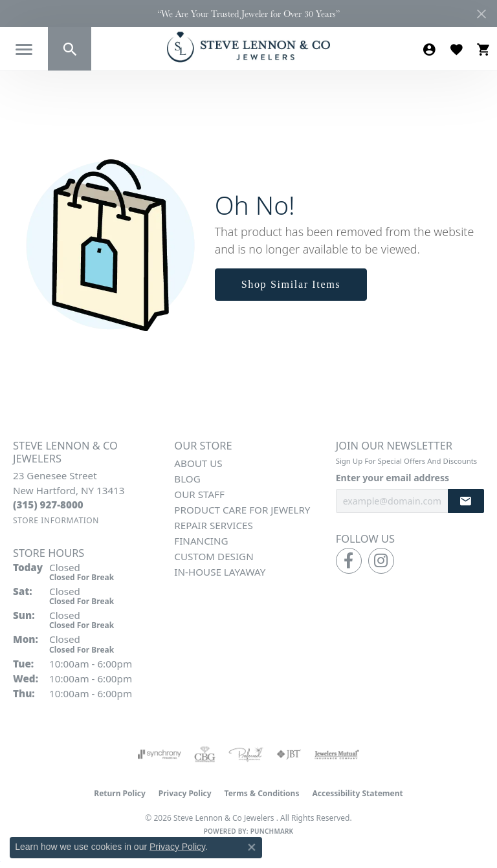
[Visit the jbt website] (289, 754)
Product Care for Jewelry (242, 510)
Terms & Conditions (262, 793)
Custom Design (214, 556)
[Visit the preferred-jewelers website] (246, 754)
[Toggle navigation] (24, 49)
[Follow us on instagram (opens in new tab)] (381, 561)
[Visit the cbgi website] (205, 754)
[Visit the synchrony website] (159, 754)
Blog (187, 479)
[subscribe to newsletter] (466, 501)
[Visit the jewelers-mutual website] (337, 754)
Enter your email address (392, 478)
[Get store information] (56, 520)
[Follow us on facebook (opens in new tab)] (349, 561)
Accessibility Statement (357, 793)
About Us (198, 463)
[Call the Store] (48, 505)
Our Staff (199, 494)
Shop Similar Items (291, 284)
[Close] (481, 14)
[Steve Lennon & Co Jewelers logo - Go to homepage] (248, 47)
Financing (201, 541)
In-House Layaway (220, 572)
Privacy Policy (185, 793)
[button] (70, 49)
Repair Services (213, 525)
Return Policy (120, 793)
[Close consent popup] (252, 847)
